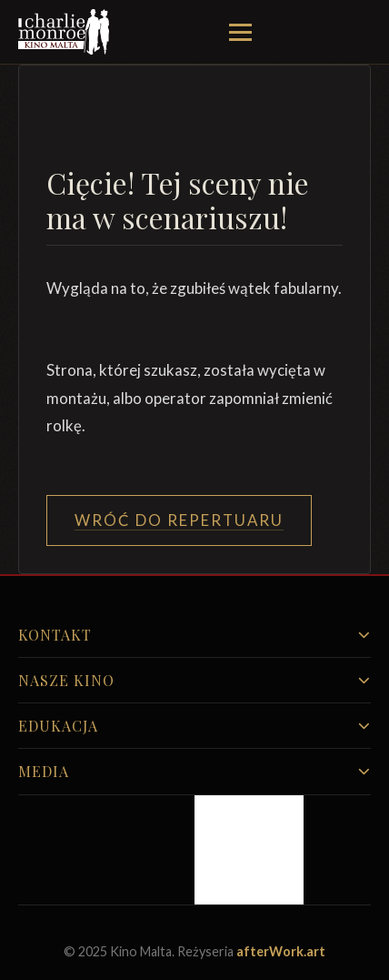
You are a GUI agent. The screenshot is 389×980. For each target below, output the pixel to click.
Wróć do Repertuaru (179, 520)
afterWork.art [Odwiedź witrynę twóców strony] (281, 951)
